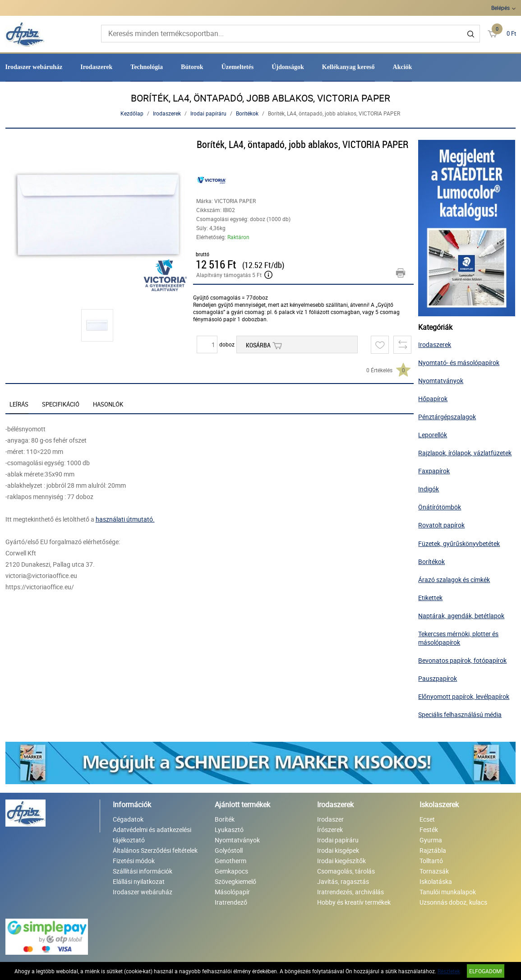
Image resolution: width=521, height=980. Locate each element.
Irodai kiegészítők (341, 861)
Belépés (500, 8)
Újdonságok (288, 67)
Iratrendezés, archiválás (350, 892)
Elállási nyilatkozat (139, 881)
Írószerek (330, 830)
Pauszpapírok (438, 678)
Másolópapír (232, 892)
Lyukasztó (229, 830)
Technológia (147, 67)
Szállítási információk (143, 871)
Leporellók (433, 435)
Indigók (429, 489)
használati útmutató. (125, 519)
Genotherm (231, 861)
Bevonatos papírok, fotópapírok (462, 660)
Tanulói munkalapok (448, 892)
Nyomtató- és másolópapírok (459, 363)
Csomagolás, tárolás (346, 871)
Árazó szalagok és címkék (454, 580)
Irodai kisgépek (338, 850)
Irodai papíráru (208, 113)
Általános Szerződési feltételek (155, 850)
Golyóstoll (229, 850)
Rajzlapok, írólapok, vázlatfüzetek (465, 453)
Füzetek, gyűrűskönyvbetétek (459, 543)
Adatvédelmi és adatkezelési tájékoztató (152, 835)
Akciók (403, 67)
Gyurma (431, 840)
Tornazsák (434, 871)
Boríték (225, 819)
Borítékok (247, 113)
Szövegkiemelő (235, 881)
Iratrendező (231, 902)
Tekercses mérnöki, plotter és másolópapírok (458, 638)
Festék (429, 830)
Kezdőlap (132, 113)
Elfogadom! (486, 971)
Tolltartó (431, 861)
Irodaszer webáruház (34, 67)
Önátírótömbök (440, 507)
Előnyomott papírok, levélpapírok (464, 696)
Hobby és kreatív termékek (354, 902)
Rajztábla (433, 850)
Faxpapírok (434, 471)
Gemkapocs (231, 871)
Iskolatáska (436, 881)
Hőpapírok (433, 399)
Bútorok (192, 67)
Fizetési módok (134, 861)
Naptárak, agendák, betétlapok (461, 616)
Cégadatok (128, 819)
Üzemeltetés (238, 67)
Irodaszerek (96, 67)
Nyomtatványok (441, 381)
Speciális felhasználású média (460, 714)
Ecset (427, 819)
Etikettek (430, 598)
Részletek (449, 971)
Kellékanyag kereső (348, 67)
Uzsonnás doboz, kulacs (453, 902)
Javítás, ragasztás (343, 881)
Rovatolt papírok (441, 525)
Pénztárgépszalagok (447, 417)
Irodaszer (330, 819)
